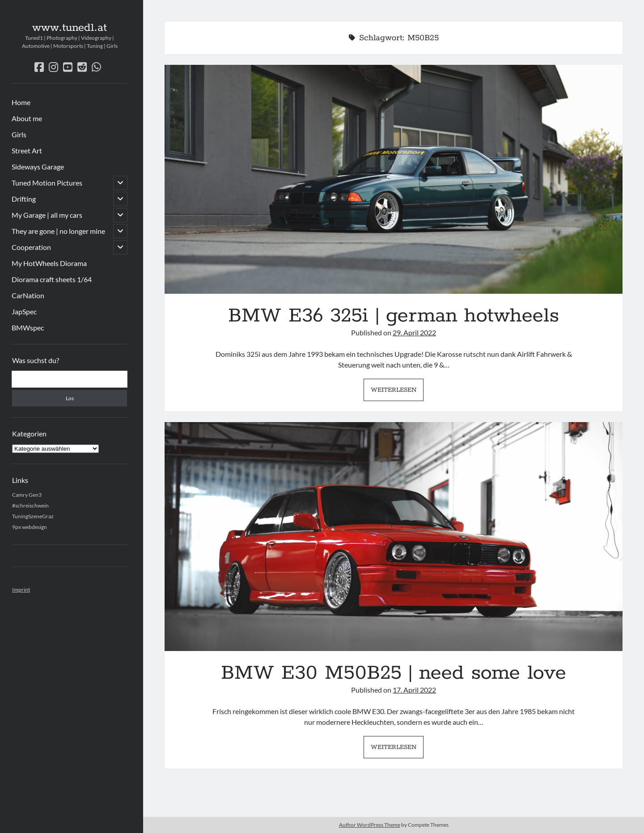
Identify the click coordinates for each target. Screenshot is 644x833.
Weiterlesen (397, 392)
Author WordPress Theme (370, 825)
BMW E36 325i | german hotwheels (394, 179)
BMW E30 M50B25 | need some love (394, 537)
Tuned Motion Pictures (47, 183)
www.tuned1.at (70, 28)
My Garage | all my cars (47, 215)
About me (27, 118)
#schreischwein (30, 505)
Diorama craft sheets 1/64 (52, 279)
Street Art (27, 150)
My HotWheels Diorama (49, 263)
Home (21, 102)
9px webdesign (30, 527)
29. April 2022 (414, 332)
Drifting (24, 199)
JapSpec (24, 311)
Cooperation (31, 247)
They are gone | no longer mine (58, 231)
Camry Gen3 (27, 495)
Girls (19, 134)
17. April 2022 (414, 690)
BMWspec (28, 328)
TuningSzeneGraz (33, 516)
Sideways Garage (38, 167)
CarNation (28, 295)
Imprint (21, 590)
